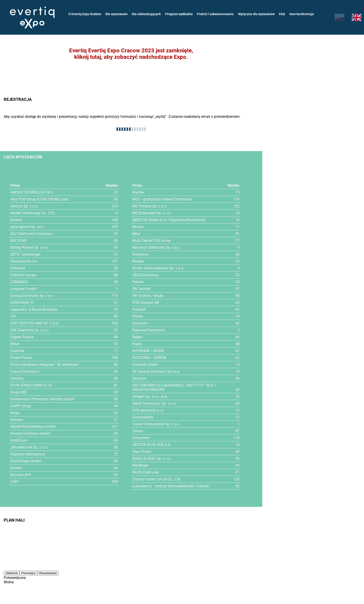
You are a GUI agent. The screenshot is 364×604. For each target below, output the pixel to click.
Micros (138, 227)
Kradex (16, 468)
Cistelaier (18, 268)
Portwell (139, 309)
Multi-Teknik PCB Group (151, 241)
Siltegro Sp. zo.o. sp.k (150, 397)
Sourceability (143, 417)
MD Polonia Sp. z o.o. (150, 206)
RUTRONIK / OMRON (149, 358)
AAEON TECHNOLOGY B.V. (32, 192)
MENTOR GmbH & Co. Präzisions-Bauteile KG (169, 220)
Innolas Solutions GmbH (30, 433)
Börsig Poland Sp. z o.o (29, 247)
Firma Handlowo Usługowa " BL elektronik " (45, 365)
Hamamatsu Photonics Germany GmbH (42, 399)
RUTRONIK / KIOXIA (148, 351)
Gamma (17, 378)
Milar (136, 234)
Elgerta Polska (22, 337)
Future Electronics (25, 371)
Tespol (138, 431)
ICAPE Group (21, 406)
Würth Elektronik (145, 472)
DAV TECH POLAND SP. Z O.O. (35, 323)
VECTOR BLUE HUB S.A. (152, 445)
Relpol (137, 337)
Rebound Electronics (149, 330)
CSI (13, 316)
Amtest (16, 220)
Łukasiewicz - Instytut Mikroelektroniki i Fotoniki (171, 486)
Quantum (140, 323)
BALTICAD (19, 241)
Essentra (17, 351)
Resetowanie (48, 573)
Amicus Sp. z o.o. (24, 206)
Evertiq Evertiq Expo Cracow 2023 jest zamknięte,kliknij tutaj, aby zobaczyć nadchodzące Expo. (131, 54)
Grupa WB (18, 392)
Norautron (140, 254)
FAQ (282, 14)
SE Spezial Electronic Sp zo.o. (156, 371)
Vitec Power (142, 452)
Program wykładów (179, 14)
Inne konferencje (302, 14)
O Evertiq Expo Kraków (85, 14)
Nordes (138, 261)
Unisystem (141, 438)
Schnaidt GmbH (145, 365)
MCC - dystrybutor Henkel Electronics (162, 199)
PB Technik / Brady (148, 296)
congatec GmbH (23, 289)
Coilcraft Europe (23, 275)
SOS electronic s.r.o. (148, 410)
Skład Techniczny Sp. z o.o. (154, 403)
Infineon (17, 420)
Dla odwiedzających (146, 14)
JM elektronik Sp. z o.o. (29, 447)
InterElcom (19, 440)
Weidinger (140, 465)
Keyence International (28, 454)
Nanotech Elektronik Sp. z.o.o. (156, 247)
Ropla (137, 344)
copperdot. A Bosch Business (34, 309)
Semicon (139, 378)
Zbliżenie (12, 573)
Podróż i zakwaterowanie (215, 14)
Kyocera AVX (21, 475)
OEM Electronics (145, 275)
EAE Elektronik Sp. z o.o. (30, 330)
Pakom (138, 282)
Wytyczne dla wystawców (256, 14)
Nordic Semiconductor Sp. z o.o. (158, 268)
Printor (138, 316)
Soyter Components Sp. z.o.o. (156, 424)
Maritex (138, 192)
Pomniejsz (28, 573)
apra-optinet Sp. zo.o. (28, 227)
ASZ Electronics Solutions (31, 234)
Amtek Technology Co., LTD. (33, 213)
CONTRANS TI (22, 303)
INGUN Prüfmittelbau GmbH (33, 427)
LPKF (15, 482)
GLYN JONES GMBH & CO (31, 385)
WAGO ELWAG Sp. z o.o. (152, 459)
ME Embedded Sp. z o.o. (152, 213)
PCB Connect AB (146, 303)
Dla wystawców (116, 14)
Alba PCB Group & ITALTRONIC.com (39, 199)
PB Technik (141, 289)
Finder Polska (21, 358)
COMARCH (19, 282)
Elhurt (15, 344)
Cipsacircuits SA (24, 261)
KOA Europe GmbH (26, 461)
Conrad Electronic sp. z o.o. (32, 296)
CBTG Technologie (25, 254)
